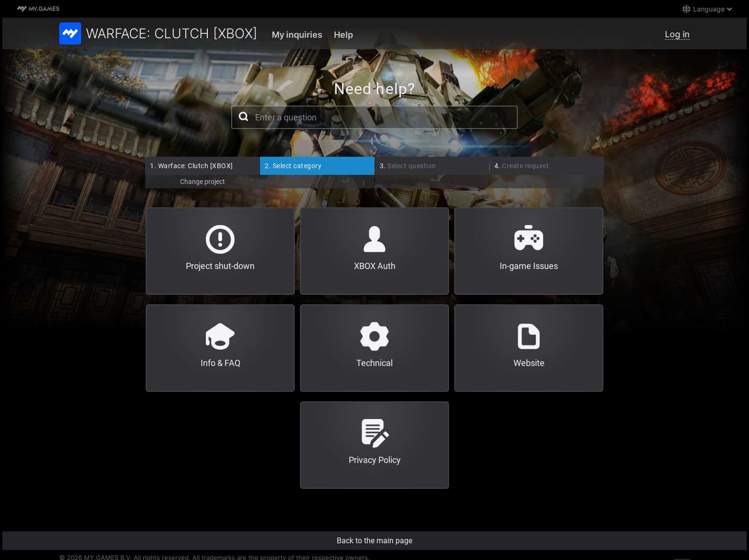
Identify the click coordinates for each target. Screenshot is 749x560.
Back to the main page (374, 541)
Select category (293, 166)
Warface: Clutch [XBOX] (192, 166)
